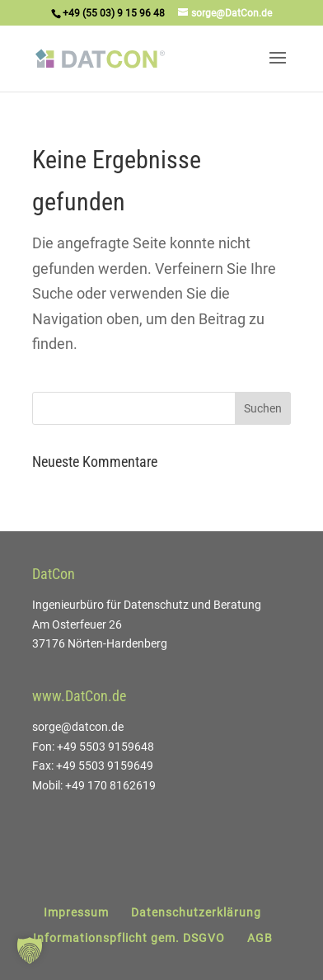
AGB (260, 938)
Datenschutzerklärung (196, 912)
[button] (30, 950)
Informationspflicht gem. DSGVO (129, 938)
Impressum (76, 912)
